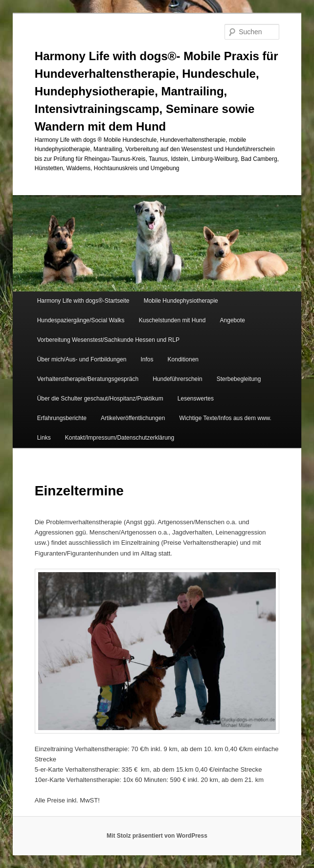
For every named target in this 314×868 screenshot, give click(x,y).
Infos (147, 359)
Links (44, 438)
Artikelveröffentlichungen (133, 418)
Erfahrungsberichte (62, 418)
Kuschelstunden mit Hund (172, 320)
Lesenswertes (196, 399)
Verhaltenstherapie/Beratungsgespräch (88, 379)
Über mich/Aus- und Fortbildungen (82, 359)
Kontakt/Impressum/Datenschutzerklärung (120, 438)
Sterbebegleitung (239, 379)
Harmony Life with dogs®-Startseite (83, 301)
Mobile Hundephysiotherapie (181, 301)
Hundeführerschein (177, 379)
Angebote (233, 320)
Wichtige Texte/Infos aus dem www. (225, 418)
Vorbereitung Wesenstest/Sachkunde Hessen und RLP (108, 340)
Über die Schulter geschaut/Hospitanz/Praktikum (100, 399)
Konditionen (183, 359)
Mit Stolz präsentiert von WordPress (157, 836)
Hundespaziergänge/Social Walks (81, 320)
